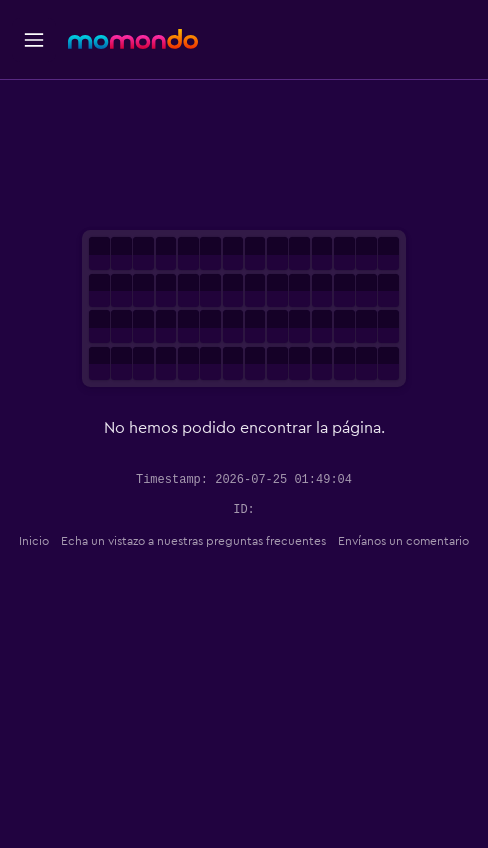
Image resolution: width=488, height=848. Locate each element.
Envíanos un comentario (403, 541)
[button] (34, 40)
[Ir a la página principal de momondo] (133, 39)
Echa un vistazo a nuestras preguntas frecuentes (193, 541)
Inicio (34, 541)
